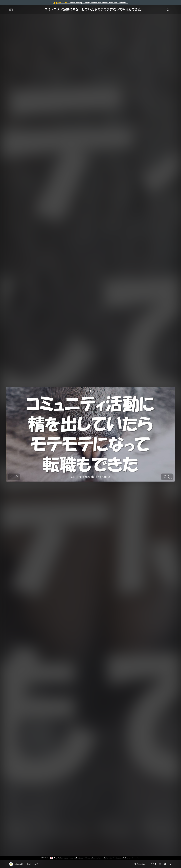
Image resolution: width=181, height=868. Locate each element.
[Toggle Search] (168, 10)
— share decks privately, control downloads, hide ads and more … (90, 3)
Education (139, 864)
